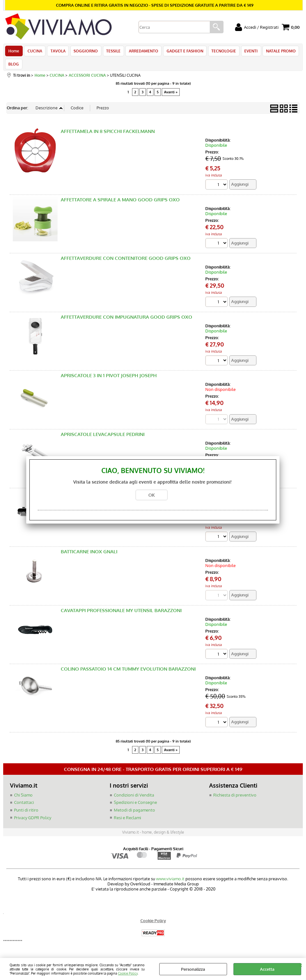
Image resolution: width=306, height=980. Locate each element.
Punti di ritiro (26, 814)
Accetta (267, 969)
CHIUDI (300, 964)
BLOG (14, 67)
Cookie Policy (128, 973)
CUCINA (34, 52)
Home (14, 52)
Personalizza (193, 969)
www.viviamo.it (170, 883)
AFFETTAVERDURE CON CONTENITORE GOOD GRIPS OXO (126, 262)
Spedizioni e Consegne (135, 806)
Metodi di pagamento (134, 814)
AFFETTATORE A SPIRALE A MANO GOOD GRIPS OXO (120, 203)
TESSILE (111, 52)
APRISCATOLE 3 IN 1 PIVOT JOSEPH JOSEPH (109, 379)
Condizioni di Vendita (134, 799)
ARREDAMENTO (141, 52)
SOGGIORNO (84, 52)
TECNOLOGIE (220, 52)
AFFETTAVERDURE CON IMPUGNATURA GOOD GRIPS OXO (126, 321)
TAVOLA (57, 52)
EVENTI (247, 52)
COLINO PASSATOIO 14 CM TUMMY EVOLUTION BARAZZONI (128, 673)
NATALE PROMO (276, 52)
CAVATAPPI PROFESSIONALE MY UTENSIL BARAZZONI (121, 614)
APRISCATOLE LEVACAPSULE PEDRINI (103, 438)
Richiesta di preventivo (235, 799)
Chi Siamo (23, 799)
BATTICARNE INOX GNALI (89, 555)
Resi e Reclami (127, 821)
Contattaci (24, 806)
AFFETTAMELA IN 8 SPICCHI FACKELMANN (108, 135)
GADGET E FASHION (181, 52)
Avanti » (171, 96)
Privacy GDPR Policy (33, 821)
